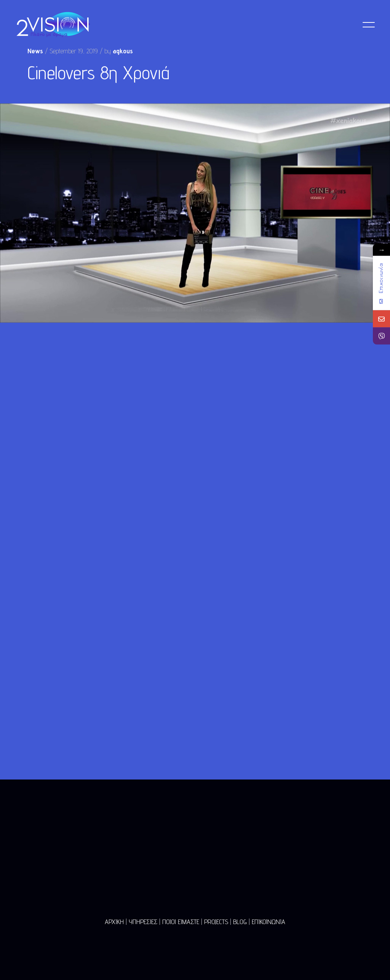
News (35, 52)
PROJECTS (216, 922)
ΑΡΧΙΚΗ (114, 922)
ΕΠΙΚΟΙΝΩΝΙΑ (269, 922)
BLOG (240, 922)
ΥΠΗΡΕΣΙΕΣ (143, 922)
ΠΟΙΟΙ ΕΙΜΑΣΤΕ (181, 922)
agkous (123, 52)
